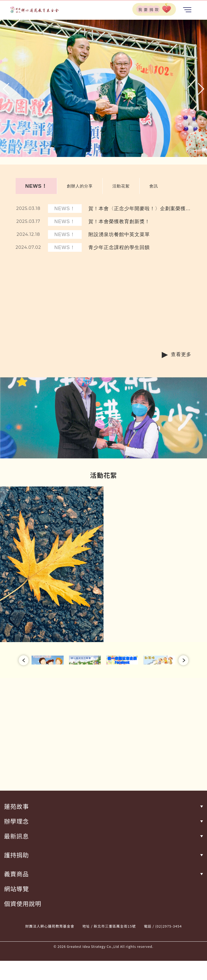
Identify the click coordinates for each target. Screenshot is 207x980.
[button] (6, 89)
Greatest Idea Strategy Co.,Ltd (93, 946)
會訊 (154, 186)
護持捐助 (16, 855)
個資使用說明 (23, 903)
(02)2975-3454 (168, 926)
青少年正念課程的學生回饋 (119, 247)
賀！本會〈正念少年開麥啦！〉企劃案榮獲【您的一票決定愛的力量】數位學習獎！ (137, 209)
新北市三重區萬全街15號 (115, 926)
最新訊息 (16, 836)
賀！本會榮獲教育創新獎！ (119, 221)
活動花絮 (121, 186)
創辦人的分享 (80, 186)
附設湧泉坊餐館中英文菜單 (119, 234)
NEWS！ (36, 186)
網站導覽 (16, 889)
